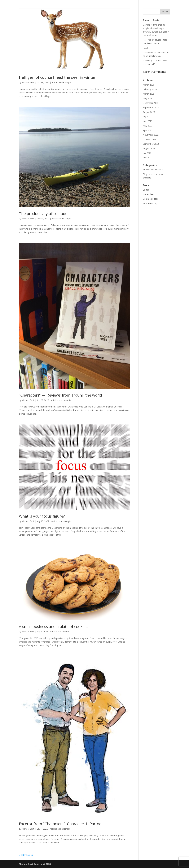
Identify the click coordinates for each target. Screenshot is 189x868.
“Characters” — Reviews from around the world (60, 395)
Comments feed (151, 199)
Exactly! (146, 48)
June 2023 (148, 121)
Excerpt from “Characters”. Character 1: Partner (61, 824)
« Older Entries (26, 855)
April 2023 (148, 130)
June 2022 (148, 158)
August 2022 (149, 148)
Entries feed (149, 194)
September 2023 (151, 107)
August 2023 (149, 112)
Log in (146, 190)
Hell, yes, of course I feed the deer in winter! (58, 77)
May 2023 (148, 126)
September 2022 (151, 144)
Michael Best (28, 82)
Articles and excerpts (61, 82)
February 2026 (150, 89)
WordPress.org (150, 203)
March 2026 (149, 85)
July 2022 (147, 153)
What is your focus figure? (42, 516)
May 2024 (148, 98)
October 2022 (150, 139)
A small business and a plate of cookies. (54, 626)
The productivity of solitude (43, 213)
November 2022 (151, 135)
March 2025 (149, 94)
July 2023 (147, 116)
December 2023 (151, 103)
